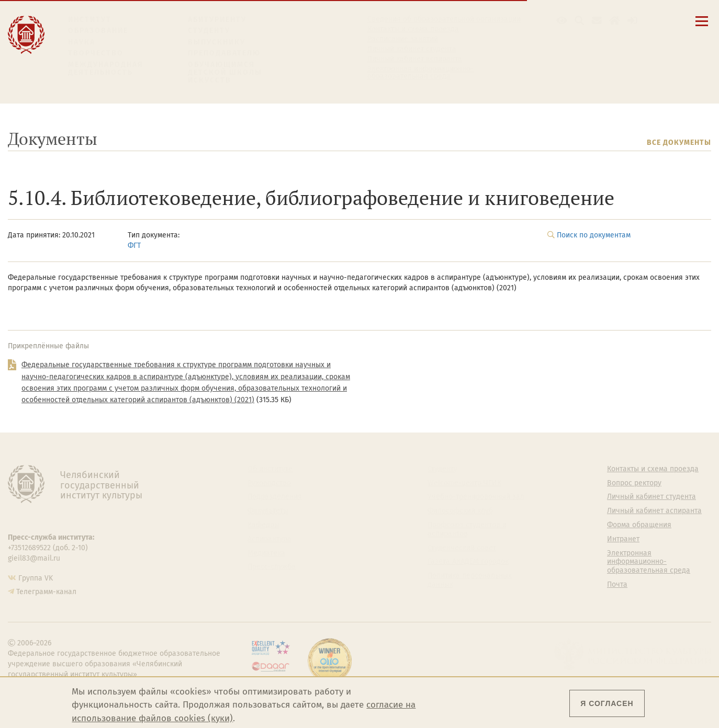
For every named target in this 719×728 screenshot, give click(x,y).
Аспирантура (269, 539)
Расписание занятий (403, 39)
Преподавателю (224, 53)
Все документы (679, 143)
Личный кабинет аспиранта (415, 59)
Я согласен (607, 703)
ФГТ (134, 246)
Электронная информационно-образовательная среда (420, 73)
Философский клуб (460, 511)
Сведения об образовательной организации (444, 19)
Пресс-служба (272, 567)
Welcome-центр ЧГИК (464, 483)
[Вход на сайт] (632, 21)
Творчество (96, 53)
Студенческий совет (462, 548)
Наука (82, 42)
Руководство (269, 483)
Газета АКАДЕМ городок (468, 562)
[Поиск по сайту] (580, 21)
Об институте (270, 469)
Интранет (623, 539)
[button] (562, 21)
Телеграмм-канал (46, 592)
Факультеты (268, 511)
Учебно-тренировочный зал (476, 497)
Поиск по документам (594, 235)
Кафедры (263, 525)
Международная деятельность (106, 69)
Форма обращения (639, 525)
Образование (98, 31)
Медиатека (266, 553)
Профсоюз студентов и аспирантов (467, 530)
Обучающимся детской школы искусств (225, 73)
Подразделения (275, 497)
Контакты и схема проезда (413, 29)
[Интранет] (615, 21)
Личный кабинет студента (412, 49)
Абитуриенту (217, 20)
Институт (90, 20)
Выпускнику (217, 42)
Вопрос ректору (634, 483)
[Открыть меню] (702, 27)
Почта (617, 585)
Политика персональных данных (470, 580)
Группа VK (36, 578)
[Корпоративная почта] (597, 21)
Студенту (209, 31)
